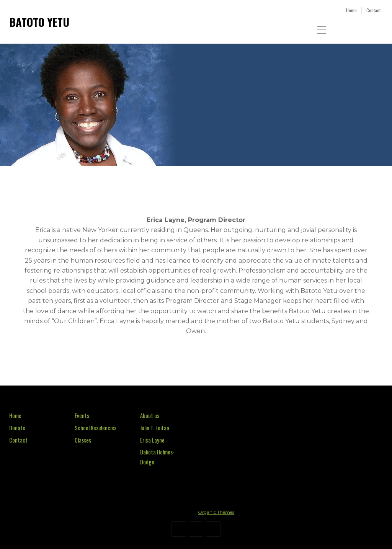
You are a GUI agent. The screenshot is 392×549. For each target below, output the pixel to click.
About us (150, 416)
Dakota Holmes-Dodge (157, 457)
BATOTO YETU (39, 22)
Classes (83, 440)
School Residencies (96, 428)
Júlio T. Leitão (155, 428)
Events (82, 416)
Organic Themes (216, 512)
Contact (18, 440)
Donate (17, 428)
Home (15, 416)
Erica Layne (152, 440)
